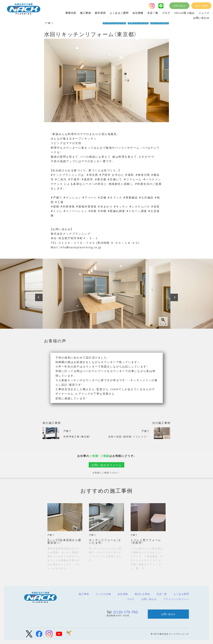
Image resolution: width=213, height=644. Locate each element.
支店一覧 (162, 594)
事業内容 (71, 13)
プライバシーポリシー (176, 599)
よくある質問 (181, 594)
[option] (106, 294)
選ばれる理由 (142, 594)
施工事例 (84, 594)
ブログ (131, 599)
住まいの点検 (201, 6)
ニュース (204, 13)
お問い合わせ (149, 599)
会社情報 (123, 594)
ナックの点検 (103, 594)
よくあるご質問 (119, 13)
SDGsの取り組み (184, 13)
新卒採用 (100, 13)
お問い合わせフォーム (107, 465)
